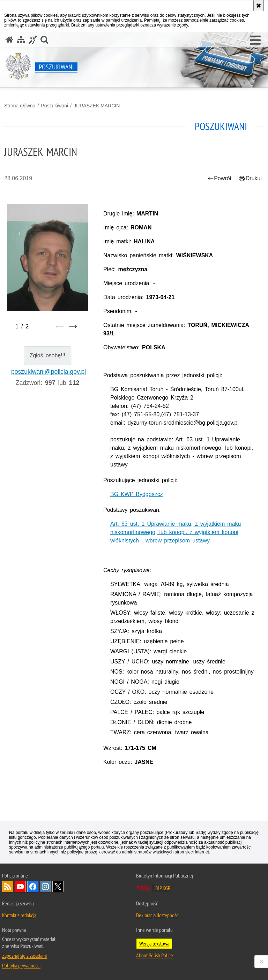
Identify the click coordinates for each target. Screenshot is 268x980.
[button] (255, 40)
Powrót (219, 178)
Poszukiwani (54, 106)
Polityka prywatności (21, 965)
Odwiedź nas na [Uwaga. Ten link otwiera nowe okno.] (20, 887)
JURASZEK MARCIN (97, 106)
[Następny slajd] (73, 327)
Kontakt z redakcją (19, 915)
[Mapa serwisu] (21, 40)
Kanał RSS (8, 887)
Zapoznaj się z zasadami (24, 956)
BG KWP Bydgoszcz (137, 494)
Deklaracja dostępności (158, 915)
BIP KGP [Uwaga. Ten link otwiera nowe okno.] (163, 888)
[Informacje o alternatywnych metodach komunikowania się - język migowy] (33, 40)
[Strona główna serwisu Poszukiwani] (9, 40)
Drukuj (250, 178)
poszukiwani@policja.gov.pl (49, 372)
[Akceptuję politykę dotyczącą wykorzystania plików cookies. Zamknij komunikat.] (259, 6)
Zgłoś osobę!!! (48, 355)
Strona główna (20, 106)
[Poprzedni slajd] (60, 327)
